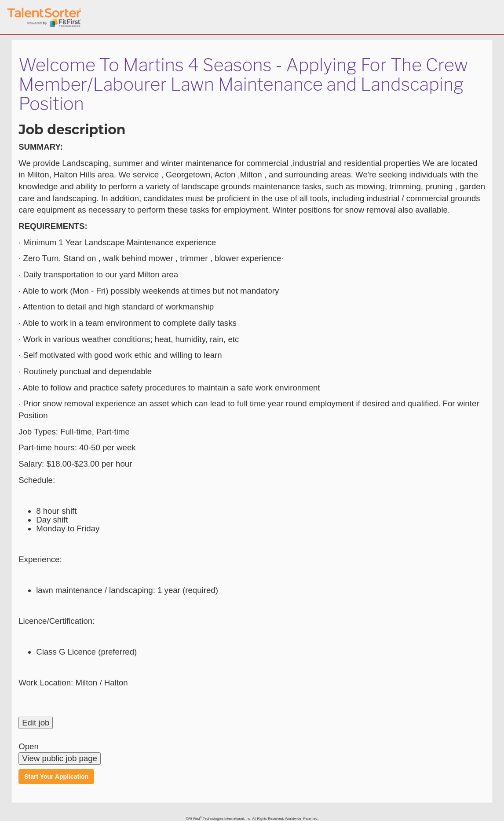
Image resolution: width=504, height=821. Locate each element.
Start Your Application (56, 777)
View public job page (60, 758)
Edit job (36, 723)
